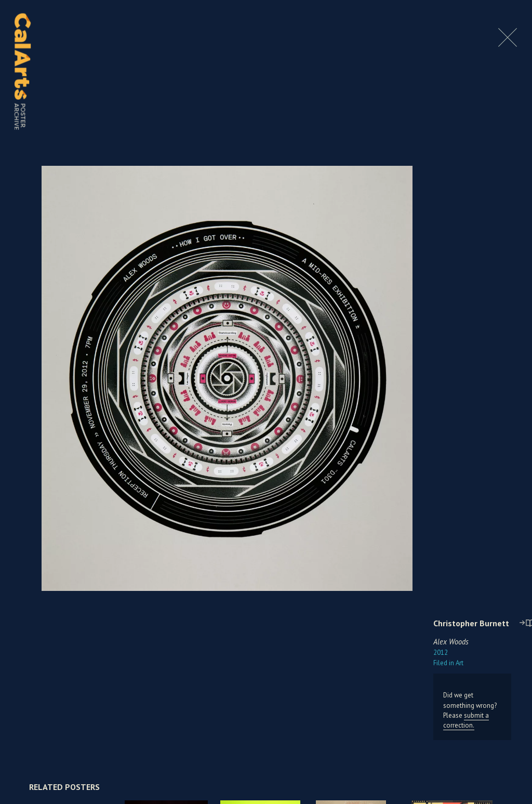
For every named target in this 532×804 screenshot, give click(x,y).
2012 (441, 653)
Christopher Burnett (471, 623)
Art (448, 663)
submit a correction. (466, 720)
